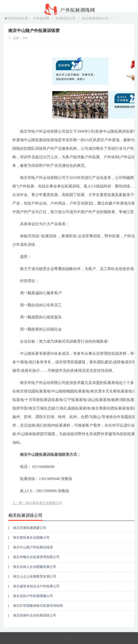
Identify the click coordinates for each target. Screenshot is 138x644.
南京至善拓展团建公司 (30, 528)
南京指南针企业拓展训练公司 (35, 615)
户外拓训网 (41, 18)
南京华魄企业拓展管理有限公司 (36, 557)
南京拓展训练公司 (95, 18)
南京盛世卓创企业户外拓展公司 (36, 586)
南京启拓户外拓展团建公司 (33, 596)
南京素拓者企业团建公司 (31, 538)
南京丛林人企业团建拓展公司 (35, 567)
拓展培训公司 (66, 18)
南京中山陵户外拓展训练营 (33, 547)
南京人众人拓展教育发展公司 (35, 576)
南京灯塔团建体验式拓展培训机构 (38, 606)
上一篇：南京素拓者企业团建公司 (37, 503)
